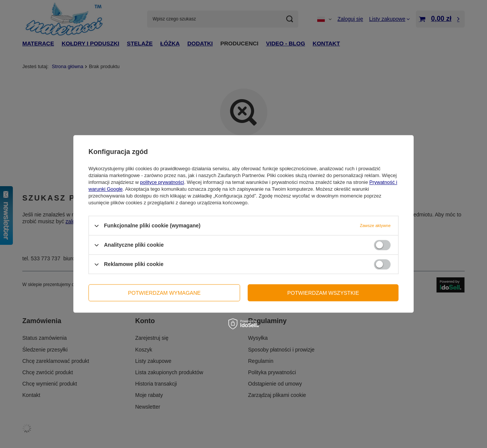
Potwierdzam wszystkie (323, 293)
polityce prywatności (162, 182)
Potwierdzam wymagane (164, 293)
